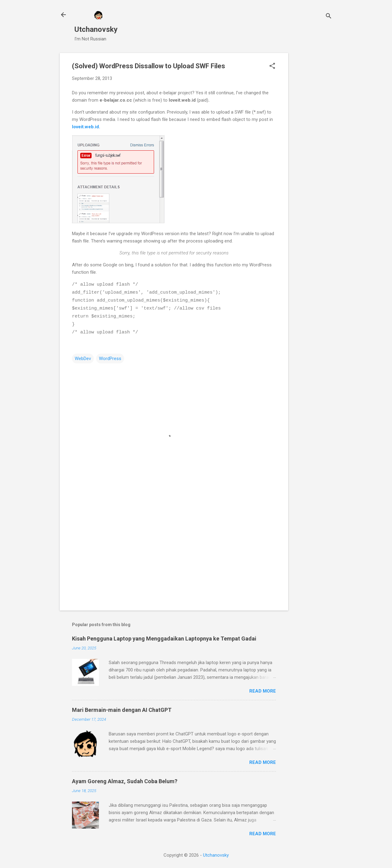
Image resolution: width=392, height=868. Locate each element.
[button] (272, 66)
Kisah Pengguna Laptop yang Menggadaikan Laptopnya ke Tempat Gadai (164, 636)
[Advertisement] (313, 145)
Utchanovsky (96, 29)
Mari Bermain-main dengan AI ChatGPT (122, 708)
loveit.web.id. (86, 127)
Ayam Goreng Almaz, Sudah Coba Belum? (125, 779)
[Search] (329, 17)
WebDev (83, 356)
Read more (263, 689)
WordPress (110, 356)
